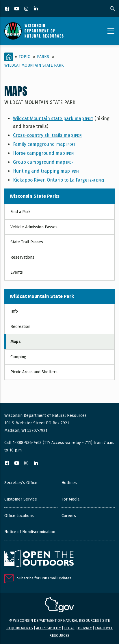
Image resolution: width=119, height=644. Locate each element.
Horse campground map (44, 153)
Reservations (22, 257)
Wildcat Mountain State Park (34, 65)
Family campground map (44, 144)
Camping (18, 357)
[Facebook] (8, 9)
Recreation (20, 327)
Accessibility (49, 628)
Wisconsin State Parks (35, 196)
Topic (24, 57)
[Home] (9, 57)
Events (17, 272)
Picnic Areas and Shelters (34, 372)
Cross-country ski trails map (48, 135)
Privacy (85, 628)
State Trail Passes (27, 242)
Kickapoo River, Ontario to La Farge (58, 180)
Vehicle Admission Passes (34, 227)
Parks (43, 57)
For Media (70, 499)
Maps (16, 342)
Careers (69, 516)
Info (14, 311)
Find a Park (21, 212)
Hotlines (69, 483)
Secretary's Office (21, 483)
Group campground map (44, 162)
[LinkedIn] (36, 9)
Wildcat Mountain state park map (53, 118)
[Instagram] (27, 9)
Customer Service (21, 499)
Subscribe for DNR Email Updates (44, 578)
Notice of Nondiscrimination (30, 532)
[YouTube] (17, 9)
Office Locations (19, 516)
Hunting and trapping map (46, 171)
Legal (69, 628)
